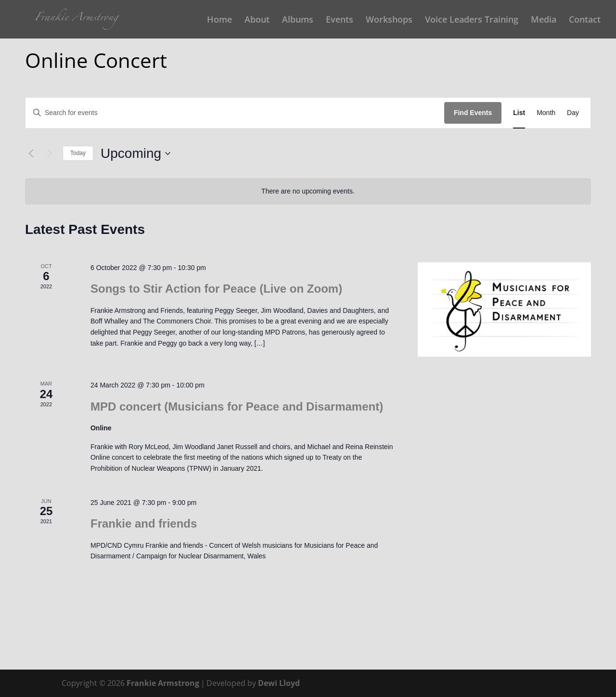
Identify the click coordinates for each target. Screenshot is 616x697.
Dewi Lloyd (279, 683)
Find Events (473, 113)
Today (78, 153)
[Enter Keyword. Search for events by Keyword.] (235, 113)
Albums (298, 20)
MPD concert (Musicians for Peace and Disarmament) (237, 407)
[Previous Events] (31, 154)
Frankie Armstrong (163, 683)
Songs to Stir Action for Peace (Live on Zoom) (216, 289)
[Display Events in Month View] (546, 113)
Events (340, 20)
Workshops (389, 20)
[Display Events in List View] (519, 113)
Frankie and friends (144, 523)
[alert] (308, 191)
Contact (585, 20)
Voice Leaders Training (472, 20)
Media (544, 20)
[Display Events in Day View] (573, 113)
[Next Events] (50, 154)
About (257, 20)
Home (219, 20)
